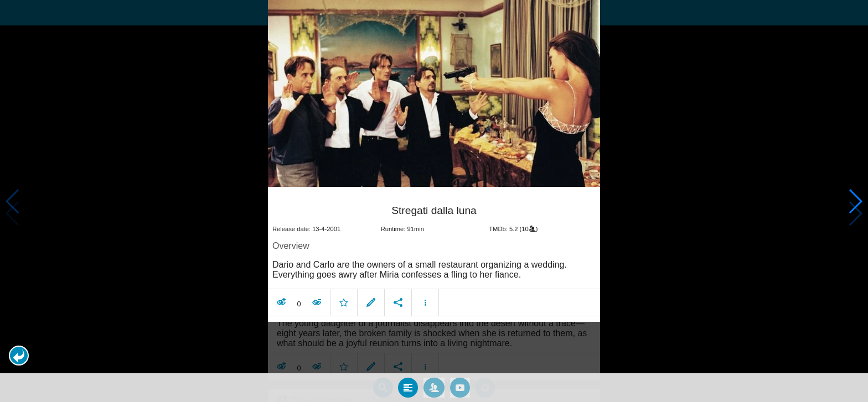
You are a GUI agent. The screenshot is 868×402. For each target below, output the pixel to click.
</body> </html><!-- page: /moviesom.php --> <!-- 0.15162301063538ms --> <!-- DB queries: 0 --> (434, 201)
